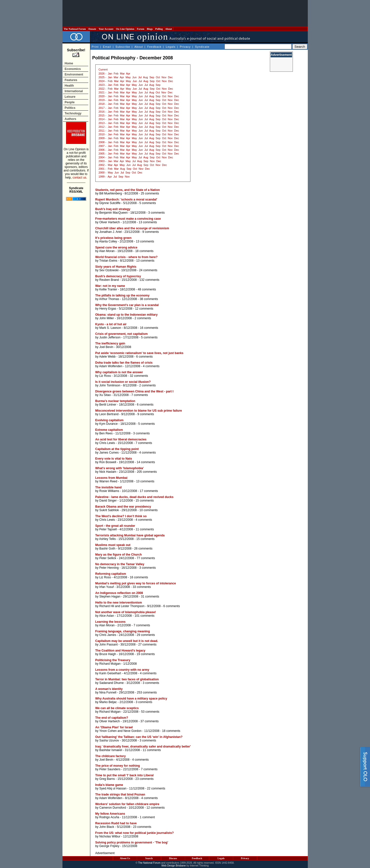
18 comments (144, 251)
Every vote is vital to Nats (114, 459)
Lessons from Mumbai (111, 478)
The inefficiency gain (110, 343)
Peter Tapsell (108, 529)
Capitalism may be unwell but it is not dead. (127, 641)
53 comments (150, 712)
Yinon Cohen (108, 731)
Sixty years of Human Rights (116, 267)
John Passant (109, 644)
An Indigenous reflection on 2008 (119, 593)
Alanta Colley (108, 241)
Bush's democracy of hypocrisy (118, 276)
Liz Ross (105, 376)
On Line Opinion (125, 29)
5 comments (148, 203)
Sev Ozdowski (109, 270)
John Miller (107, 318)
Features (71, 80)
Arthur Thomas (109, 299)
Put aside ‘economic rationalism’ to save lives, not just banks (139, 353)
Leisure (70, 97)
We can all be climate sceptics (117, 708)
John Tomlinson (110, 385)
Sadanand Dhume (112, 683)
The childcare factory (111, 756)
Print (95, 47)
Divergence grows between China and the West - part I (134, 391)
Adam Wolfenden (111, 366)
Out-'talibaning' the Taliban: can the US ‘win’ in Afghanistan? (139, 737)
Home (69, 63)
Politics (70, 108)
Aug (145, 77)
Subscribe (123, 47)
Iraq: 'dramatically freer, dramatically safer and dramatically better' (143, 747)
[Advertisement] (185, 13)
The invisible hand (109, 487)
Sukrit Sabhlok (109, 510)
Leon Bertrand (109, 414)
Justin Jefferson (110, 337)
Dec (170, 77)
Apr (128, 73)
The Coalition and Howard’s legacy (120, 651)
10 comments (148, 510)
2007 (102, 146)
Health (69, 86)
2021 (102, 92)
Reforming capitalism (111, 574)
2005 (102, 154)
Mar (122, 73)
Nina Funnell (108, 692)
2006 (102, 150)
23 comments (144, 779)
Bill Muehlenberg (111, 193)
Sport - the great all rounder (115, 526)
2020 (102, 96)
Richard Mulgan (110, 664)
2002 (102, 165)
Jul (140, 77)
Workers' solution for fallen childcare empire (127, 804)
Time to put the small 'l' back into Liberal (125, 775)
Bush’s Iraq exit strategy (113, 209)
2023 (102, 85)
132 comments (149, 280)
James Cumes (109, 453)
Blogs (150, 29)
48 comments (147, 289)
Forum (141, 29)
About (169, 29)
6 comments (144, 357)
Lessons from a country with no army (122, 670)
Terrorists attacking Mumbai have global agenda (130, 535)
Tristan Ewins (108, 261)
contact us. (80, 178)
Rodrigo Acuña (109, 817)
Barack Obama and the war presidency (123, 507)
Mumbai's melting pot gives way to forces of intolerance (136, 583)
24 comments (148, 270)
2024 (102, 81)
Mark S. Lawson (110, 328)
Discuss (173, 858)
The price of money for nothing (118, 766)
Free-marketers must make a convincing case (128, 219)
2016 (102, 112)
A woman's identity (109, 689)
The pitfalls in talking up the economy (123, 295)
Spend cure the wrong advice (116, 247)
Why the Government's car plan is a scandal (127, 305)
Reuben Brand (109, 280)
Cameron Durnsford (113, 808)
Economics (73, 69)
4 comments (151, 366)
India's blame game (109, 785)
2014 (102, 119)
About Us (125, 858)
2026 (102, 73)
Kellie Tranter (108, 289)
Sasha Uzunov (109, 740)
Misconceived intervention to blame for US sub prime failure (139, 411)
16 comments (149, 328)
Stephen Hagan (110, 597)
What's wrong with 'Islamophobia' (120, 468)
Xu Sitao (105, 395)
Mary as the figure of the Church (119, 555)
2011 (102, 131)
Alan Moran (107, 251)
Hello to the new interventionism (119, 603)
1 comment (147, 817)
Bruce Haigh (108, 654)
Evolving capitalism (110, 420)
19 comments (146, 654)
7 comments (139, 395)
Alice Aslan (107, 616)
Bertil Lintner (108, 405)
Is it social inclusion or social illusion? (123, 382)
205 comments (147, 472)
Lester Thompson (133, 606)
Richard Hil (107, 606)
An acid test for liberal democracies (121, 439)
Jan (110, 73)
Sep (152, 77)
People (70, 102)
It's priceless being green (114, 238)
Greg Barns (107, 779)
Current (103, 69)
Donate (92, 29)
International (74, 91)
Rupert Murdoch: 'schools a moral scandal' (126, 200)
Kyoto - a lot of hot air (111, 324)
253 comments (147, 692)
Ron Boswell (108, 462)
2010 (102, 134)
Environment (74, 75)
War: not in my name (110, 286)
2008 (102, 142)
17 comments (149, 491)
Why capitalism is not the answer (119, 372)
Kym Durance (109, 424)
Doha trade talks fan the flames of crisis (124, 363)
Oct (158, 77)
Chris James (108, 635)
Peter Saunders (110, 769)
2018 (102, 104)
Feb (116, 73)
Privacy (185, 47)
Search (149, 858)
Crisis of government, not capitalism (122, 334)
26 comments (143, 549)
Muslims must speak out (113, 545)
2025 (102, 77)
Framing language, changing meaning (123, 631)
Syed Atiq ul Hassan (113, 788)
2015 (102, 115)
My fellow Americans (110, 814)
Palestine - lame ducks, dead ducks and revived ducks (134, 497)
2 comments (143, 318)
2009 (102, 138)
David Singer (108, 501)
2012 (102, 127)
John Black (107, 827)
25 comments (150, 193)
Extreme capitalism (109, 430)
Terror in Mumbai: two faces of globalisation (127, 679)
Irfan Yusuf (107, 587)
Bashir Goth (107, 549)
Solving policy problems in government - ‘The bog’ (132, 842)
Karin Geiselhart (110, 673)
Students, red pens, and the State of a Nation (128, 190)
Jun (134, 77)
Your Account (106, 29)
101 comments (145, 616)
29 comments (146, 635)
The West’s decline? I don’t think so (121, 516)
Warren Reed (108, 481)
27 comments (147, 644)
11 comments (145, 529)
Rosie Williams (109, 491)
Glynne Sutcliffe (110, 203)
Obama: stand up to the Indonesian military (127, 315)
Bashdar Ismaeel (111, 750)
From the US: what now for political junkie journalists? (135, 833)
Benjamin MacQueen (114, 213)
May (128, 77)
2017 (102, 108)
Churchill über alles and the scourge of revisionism (132, 228)
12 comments (144, 309)
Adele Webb (107, 357)
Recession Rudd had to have (116, 823)
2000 (102, 172)
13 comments (148, 222)
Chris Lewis (107, 443)
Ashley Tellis (107, 539)
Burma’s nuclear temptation (115, 401)
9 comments (151, 232)
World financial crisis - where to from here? (127, 257)
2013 (102, 123)
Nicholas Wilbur (110, 836)
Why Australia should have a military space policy (131, 699)
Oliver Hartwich (110, 222)
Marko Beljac (108, 702)
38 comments (149, 299)
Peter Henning (109, 568)
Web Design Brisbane (174, 866)
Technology (73, 113)
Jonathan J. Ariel (111, 232)
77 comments (146, 558)
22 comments (156, 788)
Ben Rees (106, 433)
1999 (102, 177)
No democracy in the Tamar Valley (120, 564)
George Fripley (109, 846)
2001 (102, 169)
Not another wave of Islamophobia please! (126, 612)
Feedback (154, 47)
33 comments (142, 587)
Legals (171, 47)
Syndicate (202, 47)
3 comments (156, 213)
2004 (102, 157)
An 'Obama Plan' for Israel (114, 727)
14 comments (146, 462)
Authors (71, 119)
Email (107, 47)
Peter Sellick (108, 558)
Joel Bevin (106, 347)
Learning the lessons (111, 622)
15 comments (145, 501)
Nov (164, 77)
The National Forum (75, 29)
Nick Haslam (108, 472)
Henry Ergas (108, 309)
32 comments (139, 376)
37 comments (149, 721)
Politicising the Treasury (113, 660)
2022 (102, 89)
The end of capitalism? (112, 718)
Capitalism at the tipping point (117, 449)
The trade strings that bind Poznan (120, 795)
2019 (102, 100)
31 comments (150, 597)
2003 (102, 161)
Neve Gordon (132, 731)
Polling (159, 29)
